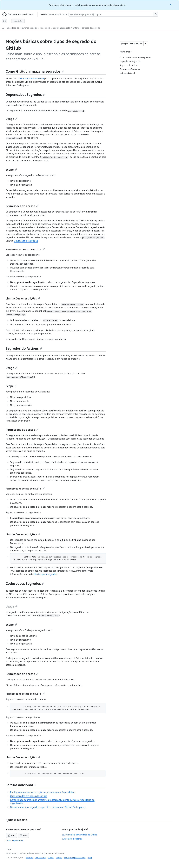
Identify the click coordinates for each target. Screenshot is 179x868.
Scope (11, 170)
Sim (11, 835)
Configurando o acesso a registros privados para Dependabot (42, 792)
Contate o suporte (72, 839)
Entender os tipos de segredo (86, 28)
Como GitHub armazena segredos (35, 71)
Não (23, 835)
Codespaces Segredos (25, 583)
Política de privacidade (14, 840)
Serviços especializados (75, 858)
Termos (29, 858)
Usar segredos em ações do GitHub (29, 796)
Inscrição (18, 21)
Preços (59, 858)
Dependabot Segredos (25, 94)
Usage (12, 119)
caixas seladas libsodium (31, 78)
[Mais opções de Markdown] (146, 44)
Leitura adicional (21, 785)
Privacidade (40, 858)
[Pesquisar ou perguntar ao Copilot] (113, 14)
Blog (90, 858)
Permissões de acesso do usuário (25, 249)
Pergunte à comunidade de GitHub (80, 835)
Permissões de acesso (22, 206)
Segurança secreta (62, 28)
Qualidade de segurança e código (22, 28)
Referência (45, 28)
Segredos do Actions (24, 348)
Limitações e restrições (26, 241)
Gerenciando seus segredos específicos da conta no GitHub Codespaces (48, 807)
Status (51, 858)
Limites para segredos (45, 574)
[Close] (171, 5)
